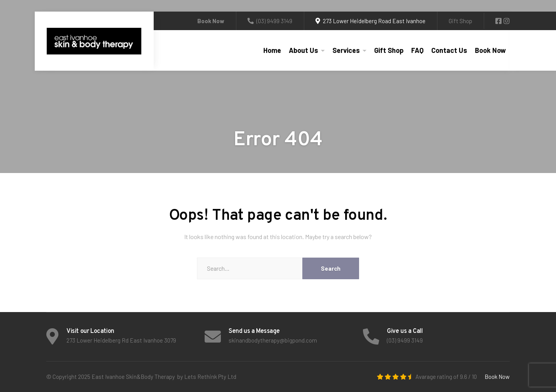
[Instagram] (507, 21)
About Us (303, 50)
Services (346, 50)
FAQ (417, 50)
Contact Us (449, 50)
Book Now (490, 50)
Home (272, 50)
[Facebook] (499, 21)
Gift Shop (460, 21)
